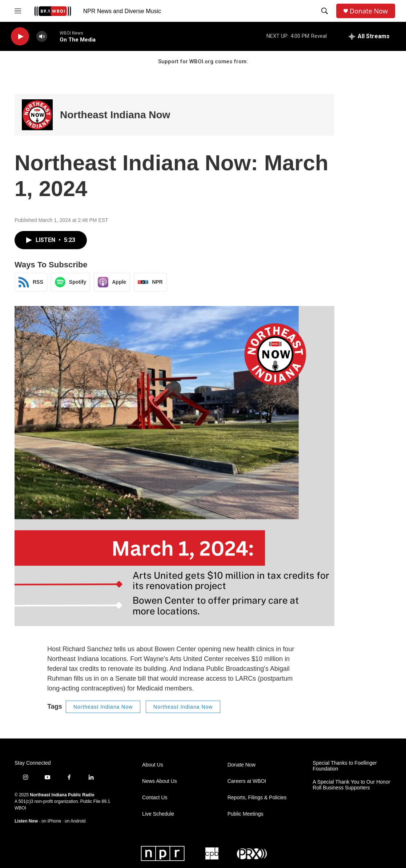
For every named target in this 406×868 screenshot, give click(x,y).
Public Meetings (246, 814)
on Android (75, 821)
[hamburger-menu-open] (18, 11)
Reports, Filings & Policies (257, 798)
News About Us (160, 781)
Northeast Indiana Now (115, 115)
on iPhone (51, 821)
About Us (153, 765)
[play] (20, 37)
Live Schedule (158, 814)
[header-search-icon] (325, 11)
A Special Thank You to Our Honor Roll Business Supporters (351, 785)
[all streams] (369, 36)
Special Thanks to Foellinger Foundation (345, 766)
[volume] (42, 37)
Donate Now (369, 11)
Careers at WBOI (247, 781)
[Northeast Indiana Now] (37, 115)
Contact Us (155, 798)
